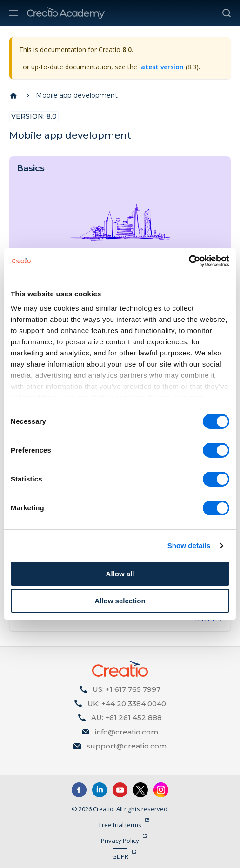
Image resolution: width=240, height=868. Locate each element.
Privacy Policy (120, 841)
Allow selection (120, 601)
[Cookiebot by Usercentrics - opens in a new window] (189, 261)
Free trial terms (120, 825)
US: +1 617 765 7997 (127, 689)
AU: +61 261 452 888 (127, 718)
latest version (161, 67)
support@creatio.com (127, 746)
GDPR (120, 856)
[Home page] (13, 96)
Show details (189, 545)
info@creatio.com (127, 732)
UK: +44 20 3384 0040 (127, 704)
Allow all (120, 574)
